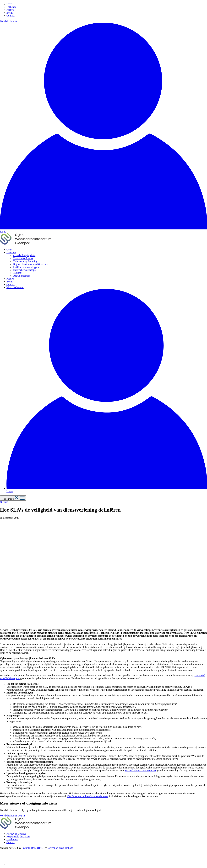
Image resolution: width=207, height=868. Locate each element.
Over (9, 4)
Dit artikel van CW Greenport (140, 770)
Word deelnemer (9, 21)
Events (10, 13)
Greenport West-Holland (61, 848)
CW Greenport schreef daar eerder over (87, 796)
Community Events (23, 258)
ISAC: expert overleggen (26, 267)
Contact (11, 16)
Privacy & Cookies (16, 834)
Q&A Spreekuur (21, 276)
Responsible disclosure (18, 837)
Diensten (11, 7)
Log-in (21, 816)
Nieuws (10, 10)
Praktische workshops (24, 270)
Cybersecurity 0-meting (25, 261)
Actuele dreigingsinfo (24, 255)
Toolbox (17, 273)
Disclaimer (12, 839)
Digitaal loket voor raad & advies (30, 264)
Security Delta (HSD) (33, 848)
